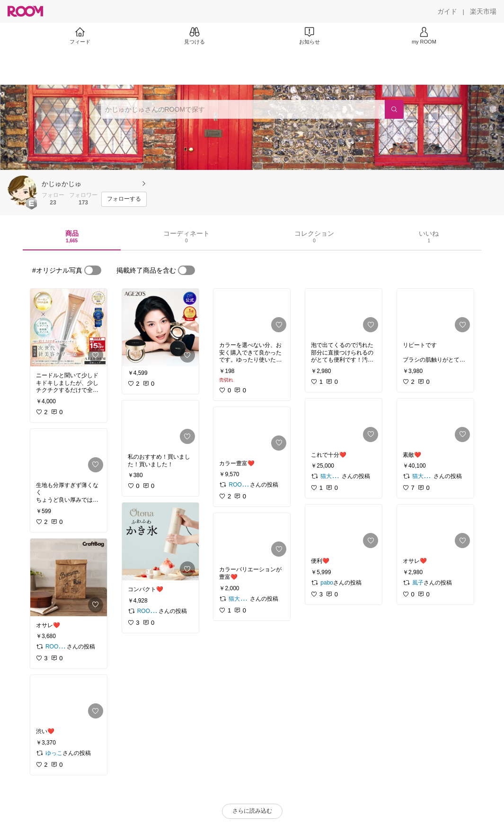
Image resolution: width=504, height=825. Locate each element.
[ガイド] (447, 11)
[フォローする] (124, 199)
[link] (69, 328)
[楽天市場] (483, 11)
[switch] (93, 270)
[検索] (394, 109)
